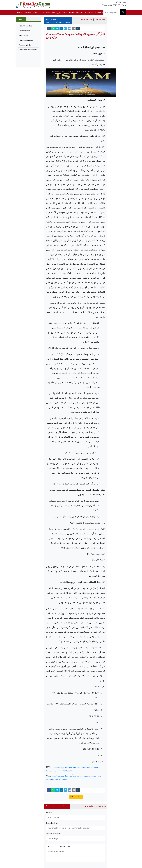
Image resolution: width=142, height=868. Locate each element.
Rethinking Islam (26, 26)
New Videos (24, 35)
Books (72, 13)
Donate (80, 13)
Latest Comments (26, 40)
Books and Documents (28, 50)
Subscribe (99, 13)
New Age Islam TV (60, 13)
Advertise (89, 13)
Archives (46, 13)
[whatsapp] (53, 28)
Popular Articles (25, 45)
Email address (53, 823)
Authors (28, 13)
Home (19, 13)
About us (37, 13)
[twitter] (57, 28)
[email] (74, 28)
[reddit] (70, 28)
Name (49, 813)
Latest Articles (25, 31)
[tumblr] (78, 28)
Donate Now (76, 797)
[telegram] (65, 28)
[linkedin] (61, 28)
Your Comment (54, 834)
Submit (52, 866)
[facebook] (49, 28)
